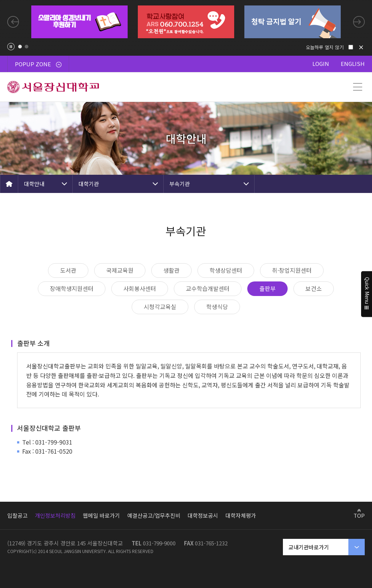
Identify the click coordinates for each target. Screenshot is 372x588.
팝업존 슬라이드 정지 (11, 47)
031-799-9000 (159, 543)
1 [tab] (20, 47)
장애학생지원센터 (72, 288)
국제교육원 (120, 270)
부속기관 (180, 184)
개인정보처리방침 (55, 515)
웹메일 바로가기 (101, 515)
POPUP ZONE (38, 64)
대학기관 (89, 184)
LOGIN (321, 64)
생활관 (171, 270)
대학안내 (34, 184)
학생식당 (217, 307)
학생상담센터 (226, 270)
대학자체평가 (241, 515)
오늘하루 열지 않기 (325, 47)
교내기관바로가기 (309, 547)
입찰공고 (17, 515)
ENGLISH (353, 64)
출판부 (267, 288)
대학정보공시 (203, 515)
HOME (9, 184)
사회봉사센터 (140, 288)
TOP (359, 515)
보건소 (314, 288)
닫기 (361, 47)
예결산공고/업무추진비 (154, 515)
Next (359, 22)
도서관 (68, 270)
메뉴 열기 (357, 87)
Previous (13, 22)
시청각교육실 (160, 307)
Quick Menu (367, 294)
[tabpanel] (79, 22)
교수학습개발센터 (208, 288)
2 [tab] (27, 47)
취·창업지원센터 (292, 270)
